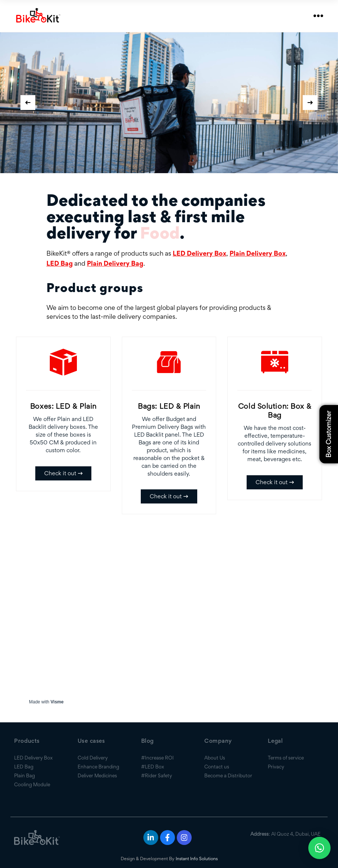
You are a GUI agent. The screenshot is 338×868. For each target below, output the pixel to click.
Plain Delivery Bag (115, 263)
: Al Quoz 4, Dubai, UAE (285, 834)
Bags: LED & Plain (169, 406)
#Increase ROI (157, 758)
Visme (57, 702)
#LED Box (153, 767)
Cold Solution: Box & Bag (275, 411)
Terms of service (286, 758)
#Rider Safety (157, 775)
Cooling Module (32, 784)
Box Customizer (329, 434)
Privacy (276, 767)
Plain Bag (25, 775)
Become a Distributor (228, 775)
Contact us (217, 767)
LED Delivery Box (199, 253)
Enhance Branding (98, 767)
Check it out (63, 473)
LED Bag (60, 263)
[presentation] (28, 103)
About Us (215, 758)
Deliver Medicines (97, 775)
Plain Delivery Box (258, 253)
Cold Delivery (93, 758)
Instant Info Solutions (197, 859)
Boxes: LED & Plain (63, 406)
